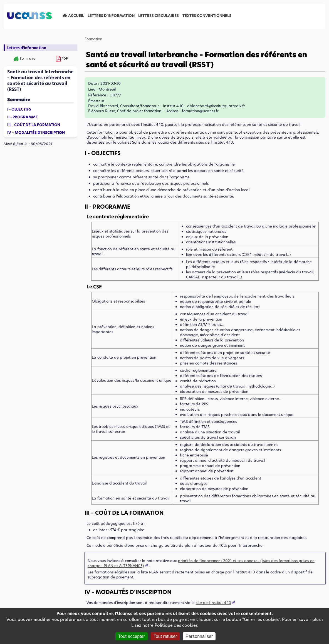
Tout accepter (132, 636)
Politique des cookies (176, 625)
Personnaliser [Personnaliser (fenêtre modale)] (199, 636)
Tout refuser (165, 636)
